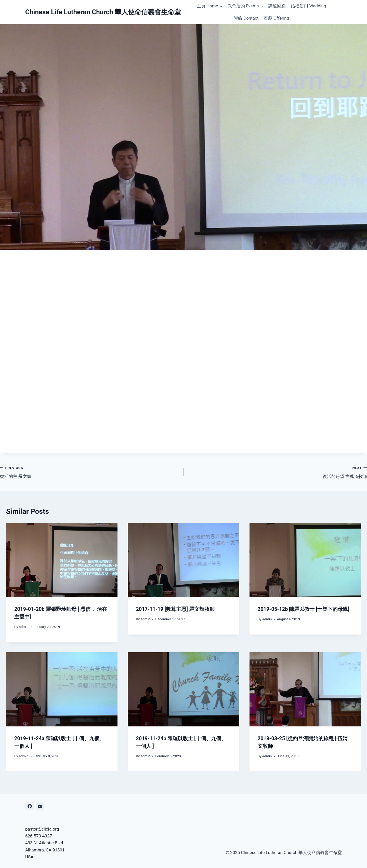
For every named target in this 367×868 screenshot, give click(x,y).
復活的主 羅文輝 (90, 472)
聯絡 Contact (246, 18)
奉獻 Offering (276, 18)
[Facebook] (30, 806)
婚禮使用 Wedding (308, 6)
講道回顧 (277, 6)
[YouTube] (40, 806)
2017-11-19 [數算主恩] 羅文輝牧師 (175, 609)
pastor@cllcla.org (42, 829)
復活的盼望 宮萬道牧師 (277, 472)
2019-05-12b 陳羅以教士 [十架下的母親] (304, 609)
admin (24, 627)
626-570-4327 (39, 836)
